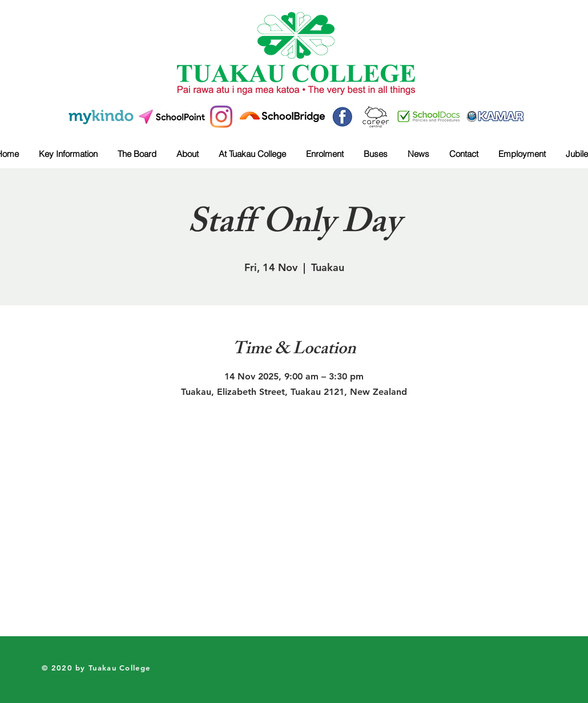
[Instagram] (221, 117)
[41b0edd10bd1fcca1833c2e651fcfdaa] (342, 117)
